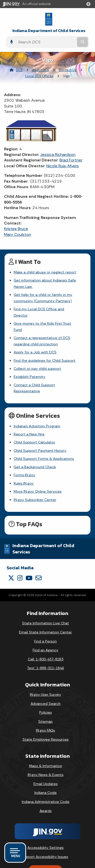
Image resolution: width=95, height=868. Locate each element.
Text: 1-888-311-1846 (45, 650)
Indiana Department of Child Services (49, 31)
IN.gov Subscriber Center (35, 481)
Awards (46, 792)
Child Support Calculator (34, 424)
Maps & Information (46, 747)
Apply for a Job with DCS (35, 340)
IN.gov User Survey (45, 676)
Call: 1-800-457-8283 (46, 640)
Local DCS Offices (39, 76)
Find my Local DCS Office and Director (46, 309)
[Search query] (46, 42)
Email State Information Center (45, 613)
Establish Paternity (30, 365)
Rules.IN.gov (24, 465)
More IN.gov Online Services (38, 473)
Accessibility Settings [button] (45, 829)
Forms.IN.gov (24, 457)
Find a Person (45, 623)
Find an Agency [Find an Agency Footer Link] (45, 632)
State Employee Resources (46, 721)
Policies (46, 694)
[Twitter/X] (11, 559)
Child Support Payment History (40, 432)
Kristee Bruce (16, 229)
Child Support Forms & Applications (44, 440)
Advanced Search (46, 685)
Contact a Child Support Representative (48, 373)
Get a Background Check (35, 448)
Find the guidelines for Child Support (45, 348)
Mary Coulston (18, 234)
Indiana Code (46, 774)
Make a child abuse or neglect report (45, 272)
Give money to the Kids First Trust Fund (47, 317)
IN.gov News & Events (46, 756)
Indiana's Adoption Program (37, 407)
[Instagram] (20, 559)
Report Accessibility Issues (46, 838)
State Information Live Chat (45, 605)
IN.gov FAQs (45, 712)
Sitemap (45, 703)
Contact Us (68, 70)
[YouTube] (29, 559)
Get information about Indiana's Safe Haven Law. (45, 283)
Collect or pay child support (37, 356)
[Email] (39, 559)
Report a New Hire (29, 416)
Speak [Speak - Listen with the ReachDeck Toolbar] (45, 852)
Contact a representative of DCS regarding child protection (42, 328)
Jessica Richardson (58, 155)
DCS (19, 70)
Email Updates (46, 765)
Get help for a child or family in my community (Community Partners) (43, 298)
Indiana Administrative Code (46, 783)
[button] (89, 4)
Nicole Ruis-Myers (63, 166)
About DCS (41, 70)
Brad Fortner (71, 160)
